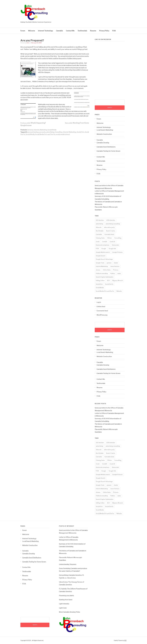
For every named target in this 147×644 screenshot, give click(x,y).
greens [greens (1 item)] (109, 263)
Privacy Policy (104, 31)
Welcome (32, 31)
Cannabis (59, 31)
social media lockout (63, 134)
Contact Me (70, 31)
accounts (43, 132)
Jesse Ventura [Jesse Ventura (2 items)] (115, 266)
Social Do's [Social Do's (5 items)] (99, 284)
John (28, 43)
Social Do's (80, 132)
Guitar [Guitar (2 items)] (116, 263)
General (30, 130)
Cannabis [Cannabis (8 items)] (99, 234)
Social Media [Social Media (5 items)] (100, 288)
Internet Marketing (70, 132)
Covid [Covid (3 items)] (98, 242)
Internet (36, 130)
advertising (50, 132)
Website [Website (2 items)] (119, 291)
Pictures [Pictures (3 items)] (116, 270)
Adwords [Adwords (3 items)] (99, 227)
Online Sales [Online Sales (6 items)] (107, 270)
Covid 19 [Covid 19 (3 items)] (112, 242)
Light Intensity (64, 604)
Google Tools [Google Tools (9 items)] (100, 263)
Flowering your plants (66, 596)
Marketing (43, 130)
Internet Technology (46, 31)
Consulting (59, 132)
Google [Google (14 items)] (104, 249)
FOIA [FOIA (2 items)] (97, 249)
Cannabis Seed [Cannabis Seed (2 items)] (109, 234)
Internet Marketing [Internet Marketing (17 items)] (102, 266)
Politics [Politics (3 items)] (113, 273)
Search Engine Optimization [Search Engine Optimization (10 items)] (105, 277)
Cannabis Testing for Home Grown (108, 151)
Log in (99, 302)
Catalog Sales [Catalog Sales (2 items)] (100, 238)
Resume (93, 31)
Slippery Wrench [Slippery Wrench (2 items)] (118, 281)
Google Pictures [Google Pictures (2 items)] (117, 252)
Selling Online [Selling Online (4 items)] (100, 281)
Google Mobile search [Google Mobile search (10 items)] (103, 252)
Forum (23, 31)
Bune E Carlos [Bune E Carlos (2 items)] (111, 231)
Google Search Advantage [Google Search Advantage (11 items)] (104, 259)
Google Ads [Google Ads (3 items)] (112, 249)
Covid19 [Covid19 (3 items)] (105, 242)
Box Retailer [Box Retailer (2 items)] (100, 231)
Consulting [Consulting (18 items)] (118, 238)
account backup (33, 132)
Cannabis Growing (103, 143)
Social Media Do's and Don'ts (45, 134)
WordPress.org (102, 315)
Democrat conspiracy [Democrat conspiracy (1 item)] (103, 245)
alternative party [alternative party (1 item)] (109, 227)
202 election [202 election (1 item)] (100, 220)
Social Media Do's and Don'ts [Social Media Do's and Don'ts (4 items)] (105, 291)
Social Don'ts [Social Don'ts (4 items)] (109, 284)
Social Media (52, 130)
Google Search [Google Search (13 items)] (101, 256)
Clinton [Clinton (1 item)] (110, 238)
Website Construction (104, 134)
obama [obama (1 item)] (98, 270)
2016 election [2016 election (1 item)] (111, 220)
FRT (125, 640)
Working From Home (77, 123)
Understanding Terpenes (68, 564)
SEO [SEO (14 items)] (108, 281)
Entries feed (101, 307)
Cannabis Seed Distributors (106, 147)
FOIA (114, 31)
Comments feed (102, 311)
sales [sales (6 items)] (119, 273)
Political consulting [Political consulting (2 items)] (102, 273)
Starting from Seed (66, 600)
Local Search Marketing (105, 130)
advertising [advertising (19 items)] (99, 224)
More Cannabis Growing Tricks (70, 612)
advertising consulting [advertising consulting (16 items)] (113, 224)
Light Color (63, 608)
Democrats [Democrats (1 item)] (115, 245)
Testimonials (82, 31)
